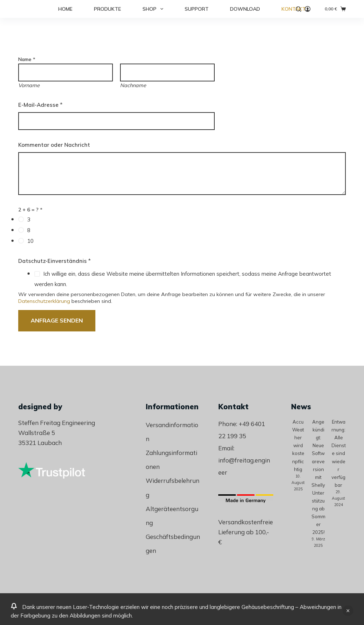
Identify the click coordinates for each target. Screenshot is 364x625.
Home (65, 9)
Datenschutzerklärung (44, 301)
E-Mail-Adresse (40, 105)
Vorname (29, 85)
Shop (154, 9)
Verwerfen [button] (348, 611)
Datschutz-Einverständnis (54, 261)
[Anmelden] (308, 9)
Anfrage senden (57, 320)
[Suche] (298, 9)
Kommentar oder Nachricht (54, 145)
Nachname (133, 85)
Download (245, 9)
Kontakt (294, 9)
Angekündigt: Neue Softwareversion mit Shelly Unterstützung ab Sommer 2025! (318, 477)
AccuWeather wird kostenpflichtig (298, 446)
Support (197, 9)
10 (30, 241)
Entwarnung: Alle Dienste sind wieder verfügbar (339, 453)
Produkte (108, 9)
